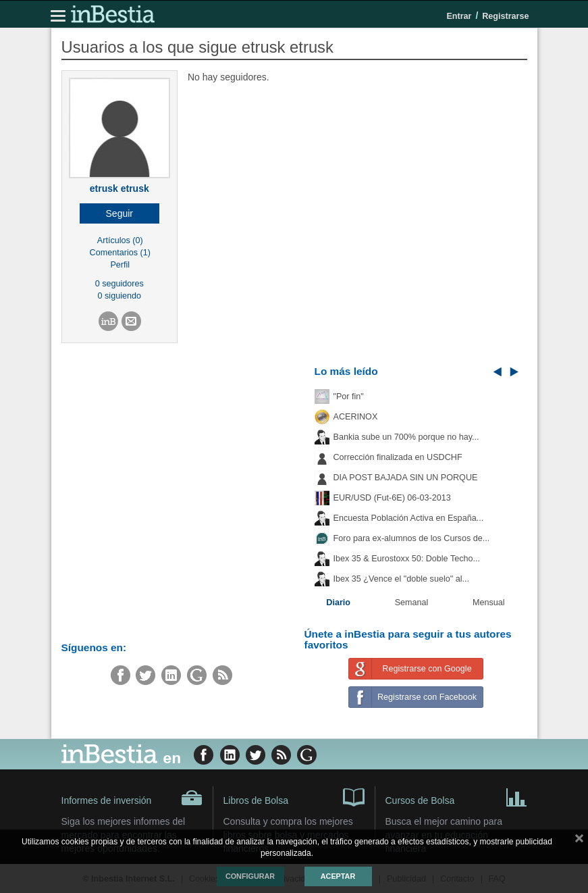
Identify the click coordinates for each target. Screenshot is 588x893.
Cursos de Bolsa (456, 796)
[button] (120, 213)
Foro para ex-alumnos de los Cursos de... (412, 538)
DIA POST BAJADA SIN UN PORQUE (406, 478)
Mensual (489, 603)
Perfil (120, 265)
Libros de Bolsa (294, 796)
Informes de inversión (132, 798)
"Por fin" (349, 397)
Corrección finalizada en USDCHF (398, 457)
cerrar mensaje (579, 841)
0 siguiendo (119, 296)
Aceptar (338, 876)
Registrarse (505, 16)
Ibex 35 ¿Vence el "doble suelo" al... (401, 579)
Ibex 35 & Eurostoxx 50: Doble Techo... (407, 559)
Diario (338, 603)
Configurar (250, 876)
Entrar (459, 16)
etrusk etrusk (119, 188)
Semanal (412, 603)
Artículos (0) (120, 240)
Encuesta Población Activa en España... (409, 518)
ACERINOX (356, 417)
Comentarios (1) (120, 253)
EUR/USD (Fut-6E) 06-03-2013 (392, 498)
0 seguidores (119, 284)
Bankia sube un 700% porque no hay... (406, 437)
